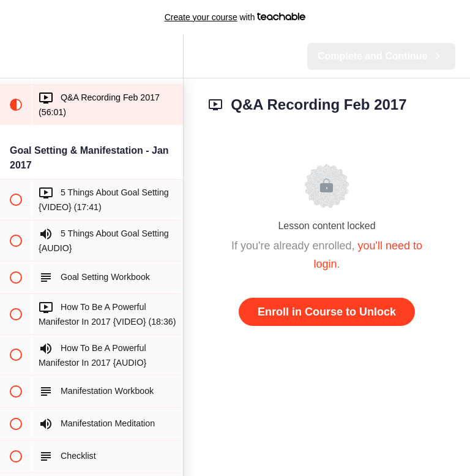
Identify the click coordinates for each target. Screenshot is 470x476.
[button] (15, 56)
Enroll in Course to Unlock (327, 312)
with (235, 17)
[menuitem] (168, 56)
